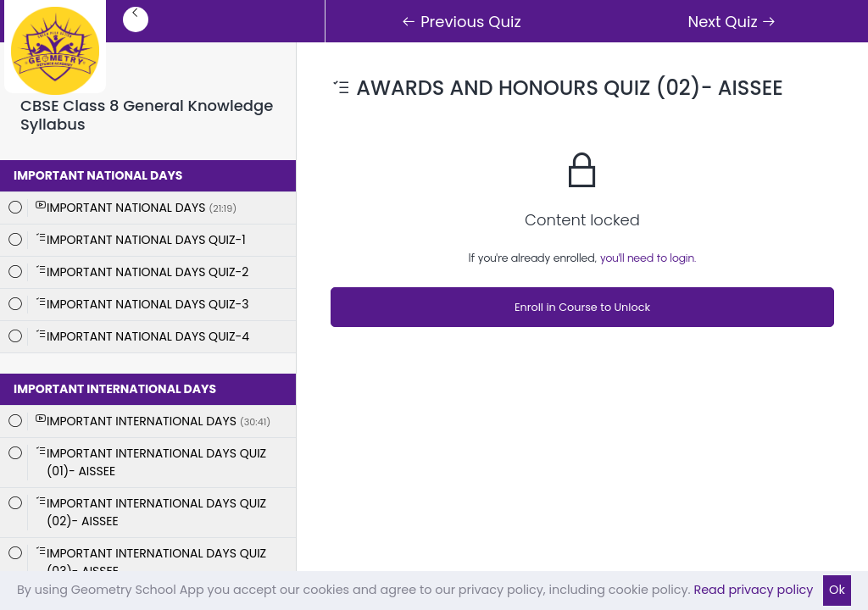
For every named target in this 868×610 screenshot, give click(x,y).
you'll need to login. (648, 258)
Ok (837, 590)
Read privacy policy (753, 590)
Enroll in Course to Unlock (582, 307)
